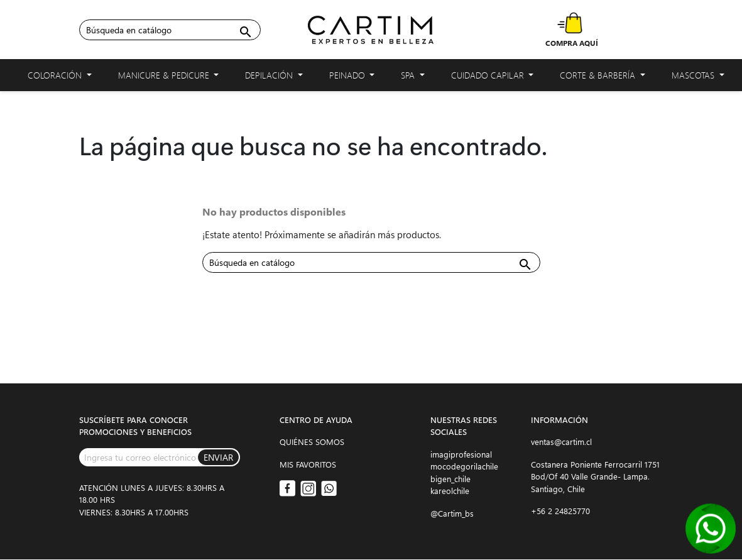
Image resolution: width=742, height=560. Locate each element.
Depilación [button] (274, 78)
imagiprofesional (461, 454)
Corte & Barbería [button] (603, 78)
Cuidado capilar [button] (493, 78)
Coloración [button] (60, 78)
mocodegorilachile (464, 466)
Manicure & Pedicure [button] (169, 78)
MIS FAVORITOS (308, 464)
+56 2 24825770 (560, 511)
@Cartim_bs (452, 513)
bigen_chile (450, 479)
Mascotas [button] (698, 78)
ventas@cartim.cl (561, 442)
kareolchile (450, 491)
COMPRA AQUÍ (572, 43)
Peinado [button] (352, 78)
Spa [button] (413, 78)
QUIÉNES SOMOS (312, 442)
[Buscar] (170, 30)
